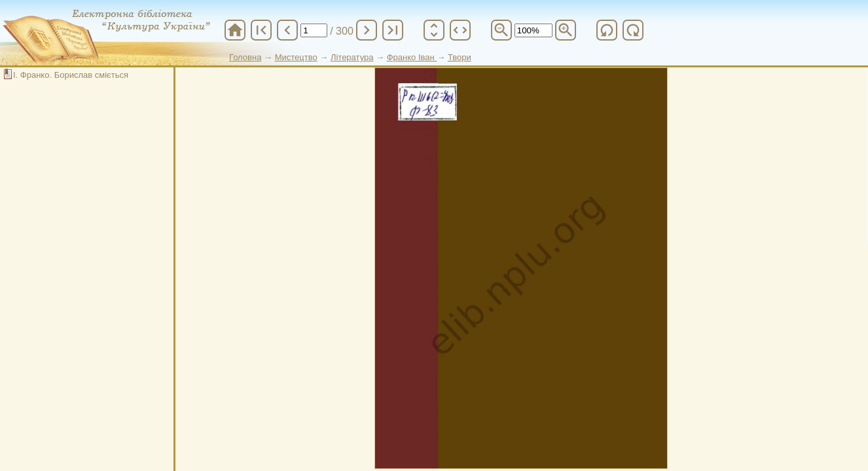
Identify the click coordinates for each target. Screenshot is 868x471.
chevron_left (287, 30)
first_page (261, 30)
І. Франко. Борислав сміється (71, 75)
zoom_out (501, 30)
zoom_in (566, 30)
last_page (393, 30)
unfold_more (434, 30)
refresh (607, 30)
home (235, 30)
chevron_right (367, 30)
